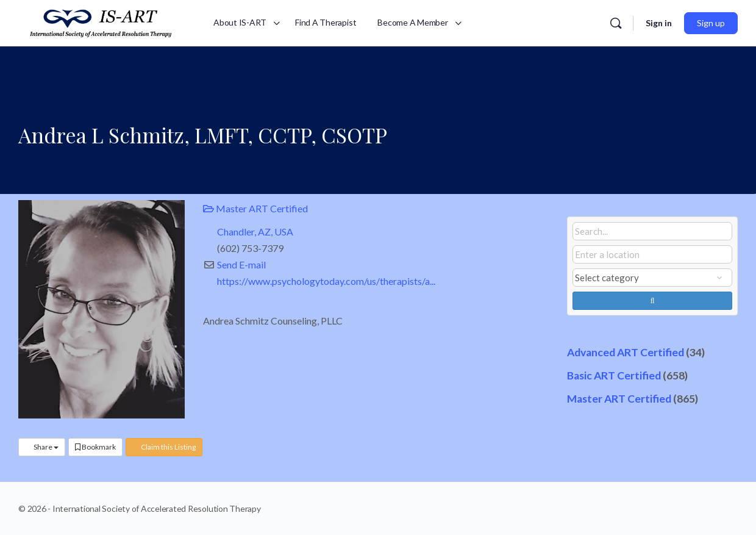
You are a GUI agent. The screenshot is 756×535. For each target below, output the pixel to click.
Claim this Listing (164, 447)
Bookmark (95, 447)
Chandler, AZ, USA (255, 232)
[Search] (616, 23)
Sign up (711, 23)
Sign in (659, 23)
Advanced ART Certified (626, 352)
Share (42, 447)
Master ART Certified (255, 208)
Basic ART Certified (614, 375)
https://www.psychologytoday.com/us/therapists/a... (326, 281)
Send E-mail (241, 264)
